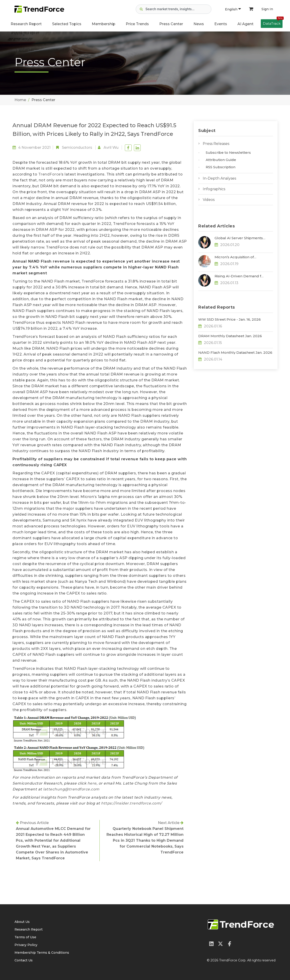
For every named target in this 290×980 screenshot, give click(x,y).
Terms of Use (25, 937)
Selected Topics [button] (67, 24)
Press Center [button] (171, 24)
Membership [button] (104, 24)
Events (221, 24)
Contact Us (24, 960)
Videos (209, 200)
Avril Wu (111, 147)
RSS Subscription (221, 167)
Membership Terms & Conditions (42, 953)
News (199, 24)
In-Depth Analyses (219, 178)
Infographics (214, 189)
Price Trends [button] (137, 24)
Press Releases (216, 144)
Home (20, 100)
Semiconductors (77, 147)
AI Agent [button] (245, 24)
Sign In (267, 9)
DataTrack (273, 22)
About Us (22, 922)
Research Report (26, 24)
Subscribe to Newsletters (228, 152)
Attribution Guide (221, 160)
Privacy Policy (26, 945)
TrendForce (50, 174)
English (233, 9)
